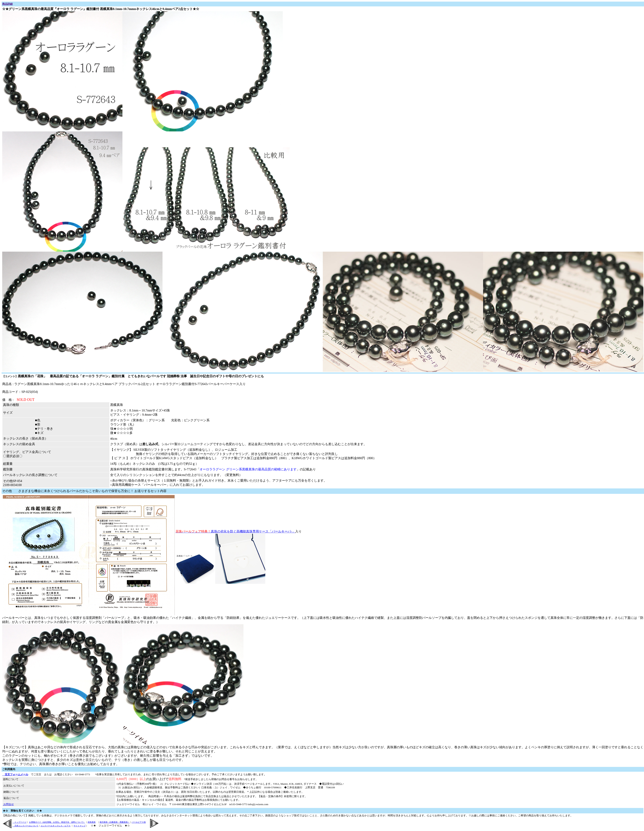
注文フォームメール (15, 774)
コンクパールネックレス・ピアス (56, 826)
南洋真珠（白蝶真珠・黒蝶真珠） (115, 822)
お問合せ (8, 804)
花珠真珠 (92, 822)
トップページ (19, 822)
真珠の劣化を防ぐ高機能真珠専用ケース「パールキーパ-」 (235, 531)
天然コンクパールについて (25, 826)
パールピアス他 (139, 822)
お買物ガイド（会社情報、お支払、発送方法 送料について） (57, 822)
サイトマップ (80, 826)
